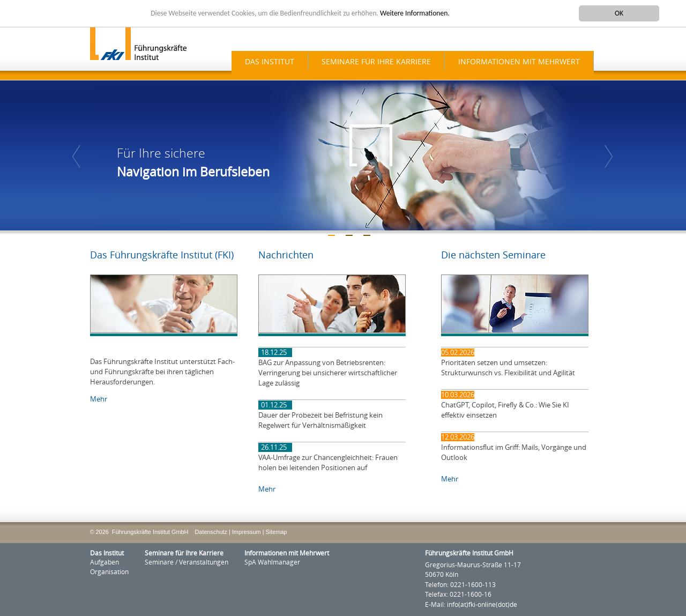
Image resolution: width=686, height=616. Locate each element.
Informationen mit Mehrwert (519, 62)
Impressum (247, 532)
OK (619, 13)
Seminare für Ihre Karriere (376, 62)
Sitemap (276, 532)
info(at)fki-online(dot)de (482, 605)
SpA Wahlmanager (272, 562)
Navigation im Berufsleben (193, 172)
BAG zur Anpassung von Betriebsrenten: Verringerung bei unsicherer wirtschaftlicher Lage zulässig (328, 373)
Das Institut (270, 62)
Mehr (99, 399)
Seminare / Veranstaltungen (187, 562)
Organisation (109, 572)
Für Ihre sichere (161, 154)
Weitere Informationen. (415, 13)
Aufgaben (105, 562)
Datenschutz (211, 532)
